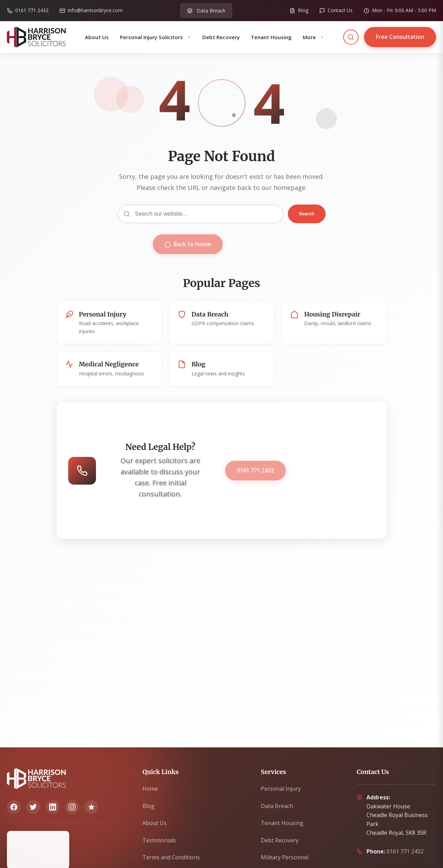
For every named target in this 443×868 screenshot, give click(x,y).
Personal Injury (281, 789)
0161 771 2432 (255, 470)
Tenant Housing (271, 37)
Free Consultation (400, 37)
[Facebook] (14, 807)
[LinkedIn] (53, 807)
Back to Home (188, 244)
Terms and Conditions (171, 857)
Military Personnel (285, 857)
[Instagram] (72, 807)
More (313, 37)
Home (150, 789)
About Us (97, 37)
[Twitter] (33, 807)
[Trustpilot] (91, 807)
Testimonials (159, 840)
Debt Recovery (221, 37)
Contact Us (259, 244)
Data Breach (277, 806)
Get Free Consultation (333, 470)
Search (307, 214)
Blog (148, 806)
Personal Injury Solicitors (156, 37)
